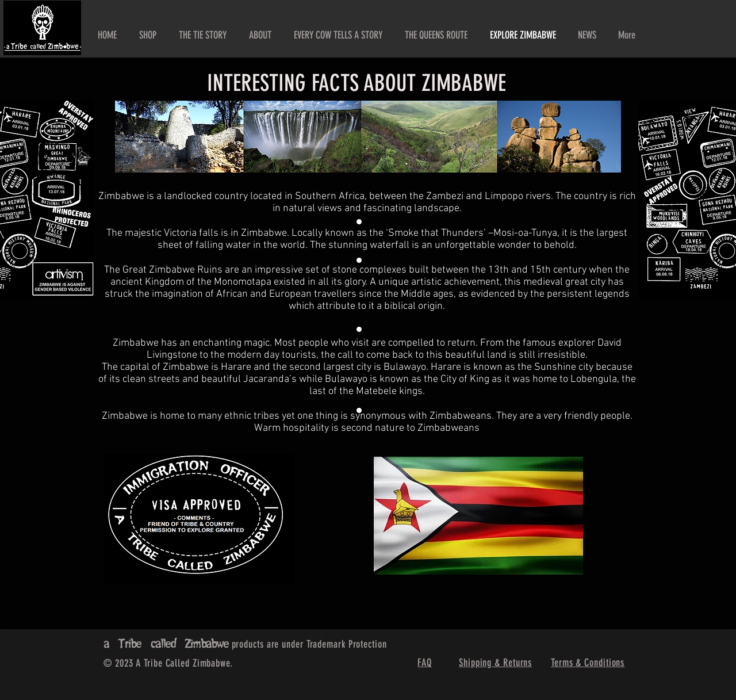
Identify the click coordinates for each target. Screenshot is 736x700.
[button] (260, 35)
